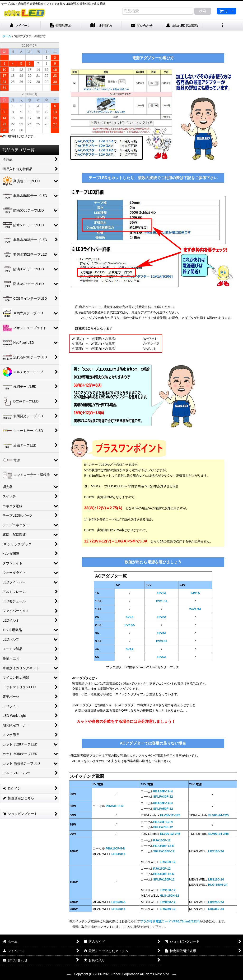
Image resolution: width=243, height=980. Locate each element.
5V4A (130, 649)
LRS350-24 (216, 909)
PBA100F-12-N (164, 846)
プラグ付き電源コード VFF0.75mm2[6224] (170, 921)
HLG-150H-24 (218, 885)
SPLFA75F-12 (163, 827)
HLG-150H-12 (169, 896)
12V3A (162, 633)
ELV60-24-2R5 (219, 815)
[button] (223, 26)
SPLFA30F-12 (163, 797)
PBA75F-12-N (163, 822)
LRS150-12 (168, 890)
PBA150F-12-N (164, 874)
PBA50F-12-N (163, 803)
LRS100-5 (119, 854)
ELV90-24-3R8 (219, 834)
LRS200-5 (119, 902)
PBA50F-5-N (114, 806)
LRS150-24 (216, 879)
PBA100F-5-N (115, 848)
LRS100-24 (216, 851)
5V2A (130, 617)
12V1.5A (161, 601)
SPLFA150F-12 (164, 879)
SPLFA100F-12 (164, 851)
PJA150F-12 (162, 869)
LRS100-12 (168, 862)
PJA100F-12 (162, 840)
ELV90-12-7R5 (170, 834)
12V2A (162, 617)
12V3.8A (161, 641)
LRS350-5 (119, 909)
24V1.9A (195, 609)
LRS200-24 (216, 902)
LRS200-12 (168, 902)
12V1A (162, 593)
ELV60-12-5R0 (170, 815)
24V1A (195, 593)
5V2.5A (130, 625)
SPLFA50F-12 (163, 809)
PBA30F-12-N (163, 791)
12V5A (162, 657)
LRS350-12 (168, 909)
